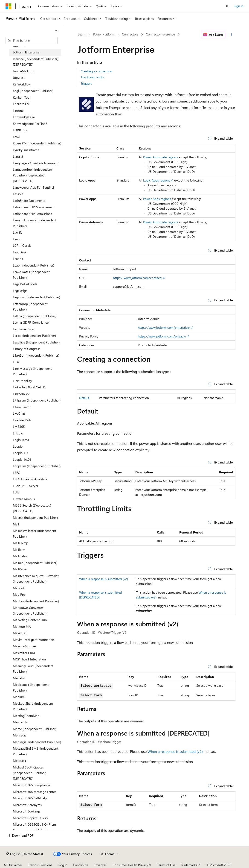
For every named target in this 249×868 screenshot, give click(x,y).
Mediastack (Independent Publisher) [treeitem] (31, 687)
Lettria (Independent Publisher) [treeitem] (35, 316)
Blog (61, 865)
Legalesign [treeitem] (20, 291)
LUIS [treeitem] (16, 492)
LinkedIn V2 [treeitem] (21, 394)
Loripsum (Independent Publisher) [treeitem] (37, 466)
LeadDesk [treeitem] (20, 252)
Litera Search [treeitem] (22, 407)
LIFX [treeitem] (16, 362)
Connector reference (160, 34)
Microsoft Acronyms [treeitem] (27, 805)
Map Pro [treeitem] (19, 594)
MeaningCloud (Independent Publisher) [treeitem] (33, 669)
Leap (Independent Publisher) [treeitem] (33, 265)
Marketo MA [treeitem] (22, 626)
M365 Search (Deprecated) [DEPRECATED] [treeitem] (32, 508)
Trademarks (189, 865)
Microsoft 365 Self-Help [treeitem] (30, 798)
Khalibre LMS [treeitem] (22, 104)
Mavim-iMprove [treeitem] (24, 646)
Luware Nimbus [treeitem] (24, 499)
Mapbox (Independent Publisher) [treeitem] (36, 601)
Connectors (130, 34)
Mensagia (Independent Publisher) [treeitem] (37, 742)
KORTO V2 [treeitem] (20, 130)
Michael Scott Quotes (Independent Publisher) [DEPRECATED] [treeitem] (30, 773)
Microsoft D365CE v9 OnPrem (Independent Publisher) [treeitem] (34, 827)
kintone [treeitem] (18, 110)
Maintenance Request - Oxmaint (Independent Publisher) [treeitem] (36, 579)
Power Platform (104, 34)
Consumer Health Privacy (130, 865)
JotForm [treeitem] (19, 46)
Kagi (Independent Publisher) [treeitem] (33, 91)
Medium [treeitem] (19, 697)
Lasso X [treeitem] (18, 194)
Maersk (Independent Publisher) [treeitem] (35, 518)
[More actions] (231, 35)
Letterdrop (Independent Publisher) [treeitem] (30, 307)
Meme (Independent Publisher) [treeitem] (35, 729)
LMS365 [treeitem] (19, 427)
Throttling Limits (92, 77)
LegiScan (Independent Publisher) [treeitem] (36, 297)
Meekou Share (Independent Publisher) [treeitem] (33, 706)
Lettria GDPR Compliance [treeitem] (31, 322)
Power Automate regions (161, 157)
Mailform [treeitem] (19, 550)
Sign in (239, 6)
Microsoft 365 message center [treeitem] (34, 792)
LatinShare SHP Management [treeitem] (34, 207)
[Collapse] (56, 31)
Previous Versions (40, 865)
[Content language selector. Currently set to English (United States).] (25, 854)
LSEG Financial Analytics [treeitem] (30, 479)
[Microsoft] (9, 6)
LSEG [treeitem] (17, 473)
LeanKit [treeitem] (18, 259)
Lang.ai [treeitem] (18, 156)
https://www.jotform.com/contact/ (138, 278)
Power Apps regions (157, 199)
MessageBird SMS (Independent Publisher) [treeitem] (36, 751)
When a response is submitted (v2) (104, 579)
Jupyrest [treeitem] (19, 78)
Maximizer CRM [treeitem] (24, 653)
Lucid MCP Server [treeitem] (26, 486)
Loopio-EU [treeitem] (20, 453)
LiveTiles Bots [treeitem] (22, 420)
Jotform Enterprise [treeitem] (26, 52)
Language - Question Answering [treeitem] (36, 163)
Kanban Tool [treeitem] (22, 97)
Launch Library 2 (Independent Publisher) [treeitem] (35, 223)
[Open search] (227, 6)
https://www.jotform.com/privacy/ (162, 336)
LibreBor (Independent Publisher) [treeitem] (36, 355)
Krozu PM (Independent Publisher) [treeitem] (37, 143)
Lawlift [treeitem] (17, 232)
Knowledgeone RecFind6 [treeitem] (30, 124)
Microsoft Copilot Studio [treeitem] (30, 818)
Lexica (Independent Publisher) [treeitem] (34, 336)
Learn (82, 34)
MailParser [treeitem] (20, 569)
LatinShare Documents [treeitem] (29, 201)
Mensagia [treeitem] (20, 735)
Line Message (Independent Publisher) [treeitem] (32, 371)
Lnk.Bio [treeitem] (18, 433)
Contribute (81, 865)
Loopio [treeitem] (18, 446)
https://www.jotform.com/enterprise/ (164, 327)
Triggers (86, 83)
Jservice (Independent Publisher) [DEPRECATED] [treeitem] (36, 62)
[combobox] (32, 41)
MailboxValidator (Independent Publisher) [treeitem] (35, 534)
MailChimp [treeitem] (20, 543)
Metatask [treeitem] (19, 761)
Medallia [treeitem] (19, 678)
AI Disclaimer (13, 865)
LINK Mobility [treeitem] (22, 381)
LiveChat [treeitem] (19, 413)
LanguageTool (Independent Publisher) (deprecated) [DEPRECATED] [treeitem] (33, 175)
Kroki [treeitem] (16, 137)
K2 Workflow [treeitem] (22, 84)
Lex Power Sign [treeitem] (23, 329)
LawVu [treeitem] (18, 239)
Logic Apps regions (157, 180)
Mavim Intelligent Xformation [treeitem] (33, 640)
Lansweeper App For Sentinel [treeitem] (33, 187)
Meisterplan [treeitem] (21, 722)
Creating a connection (96, 71)
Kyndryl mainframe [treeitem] (26, 150)
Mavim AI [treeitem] (20, 633)
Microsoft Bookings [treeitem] (27, 811)
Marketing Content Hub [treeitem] (30, 620)
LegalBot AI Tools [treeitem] (25, 284)
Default (84, 398)
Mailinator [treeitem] (20, 556)
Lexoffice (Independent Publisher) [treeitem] (36, 342)
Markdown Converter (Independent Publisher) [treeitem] (30, 610)
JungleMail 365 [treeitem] (24, 71)
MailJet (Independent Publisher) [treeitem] (35, 563)
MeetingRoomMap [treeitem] (26, 716)
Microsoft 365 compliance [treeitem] (31, 785)
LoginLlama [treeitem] (21, 440)
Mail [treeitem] (16, 524)
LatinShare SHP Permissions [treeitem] (32, 214)
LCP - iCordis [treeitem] (22, 245)
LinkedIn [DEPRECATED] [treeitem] (30, 387)
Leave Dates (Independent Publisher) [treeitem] (31, 275)
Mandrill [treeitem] (19, 588)
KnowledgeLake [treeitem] (24, 117)
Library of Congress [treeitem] (27, 349)
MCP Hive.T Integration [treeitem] (29, 659)
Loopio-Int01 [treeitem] (22, 459)
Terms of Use (166, 865)
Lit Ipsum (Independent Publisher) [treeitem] (37, 400)
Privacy (99, 865)
